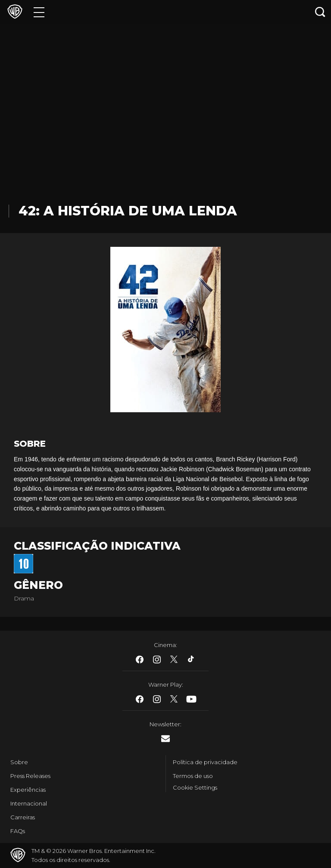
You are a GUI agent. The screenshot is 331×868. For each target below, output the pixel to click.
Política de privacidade (205, 762)
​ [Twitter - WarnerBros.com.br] (174, 660)
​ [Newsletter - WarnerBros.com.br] (165, 739)
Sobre (19, 762)
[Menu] (39, 12)
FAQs (18, 831)
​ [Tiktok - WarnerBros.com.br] (191, 660)
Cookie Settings (195, 787)
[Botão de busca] (320, 12)
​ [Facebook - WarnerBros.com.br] (140, 660)
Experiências (28, 790)
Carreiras (23, 817)
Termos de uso (193, 776)
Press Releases (30, 776)
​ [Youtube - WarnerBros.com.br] (191, 699)
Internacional (29, 803)
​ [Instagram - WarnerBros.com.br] (157, 660)
